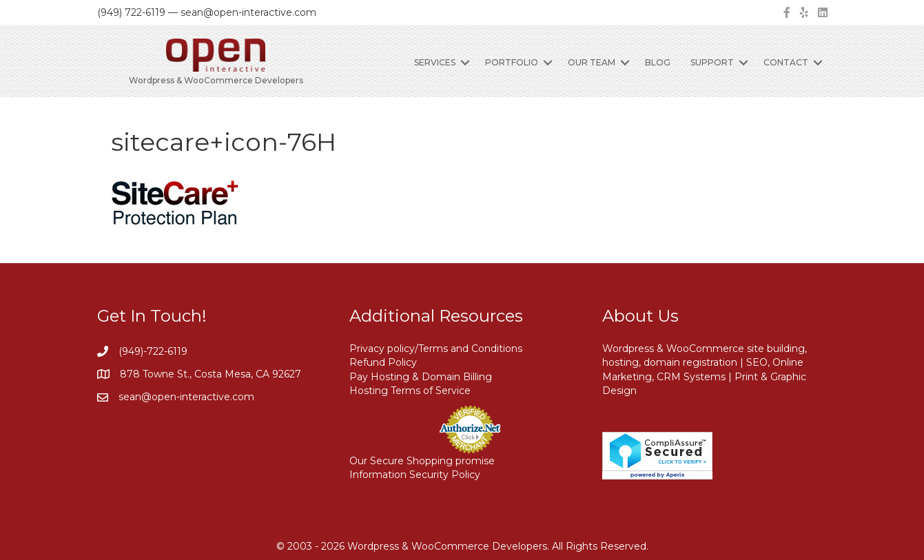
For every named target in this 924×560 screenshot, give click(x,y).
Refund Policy (383, 362)
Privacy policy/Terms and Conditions (436, 349)
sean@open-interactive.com (186, 397)
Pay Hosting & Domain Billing (421, 377)
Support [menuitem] (712, 62)
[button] (465, 63)
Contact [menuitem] (786, 62)
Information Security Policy (415, 475)
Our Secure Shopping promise (422, 461)
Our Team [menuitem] (592, 62)
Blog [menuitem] (658, 62)
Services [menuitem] (435, 62)
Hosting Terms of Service (410, 391)
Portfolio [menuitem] (512, 62)
